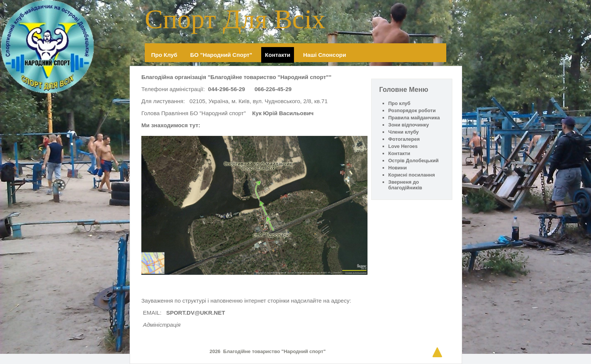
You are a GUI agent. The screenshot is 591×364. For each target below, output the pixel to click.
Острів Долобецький (413, 161)
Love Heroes (403, 146)
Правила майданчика (414, 118)
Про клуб (164, 55)
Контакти (278, 55)
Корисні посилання (412, 175)
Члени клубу (403, 132)
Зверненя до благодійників (405, 185)
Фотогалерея (404, 139)
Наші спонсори (325, 55)
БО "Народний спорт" (221, 55)
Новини (397, 168)
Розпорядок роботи (412, 110)
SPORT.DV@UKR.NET (196, 313)
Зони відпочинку (409, 125)
